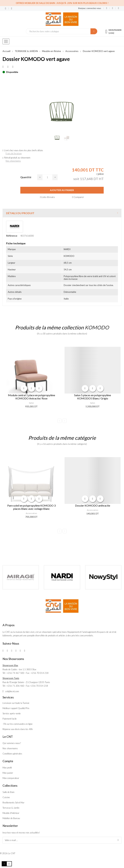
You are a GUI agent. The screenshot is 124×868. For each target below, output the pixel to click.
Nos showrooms (13, 161)
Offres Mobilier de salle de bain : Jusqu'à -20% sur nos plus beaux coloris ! (62, 3)
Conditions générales (12, 754)
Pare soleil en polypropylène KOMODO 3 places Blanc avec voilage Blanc (31, 507)
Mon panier (8, 773)
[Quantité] (47, 177)
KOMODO (97, 327)
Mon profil (7, 768)
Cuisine (6, 797)
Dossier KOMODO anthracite (93, 505)
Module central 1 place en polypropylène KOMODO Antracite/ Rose (32, 397)
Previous (60, 421)
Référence (12, 236)
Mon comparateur (11, 778)
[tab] (62, 213)
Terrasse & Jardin (11, 808)
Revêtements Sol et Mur (13, 803)
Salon (31, 403)
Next (65, 421)
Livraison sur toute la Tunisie (16, 703)
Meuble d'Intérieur (11, 813)
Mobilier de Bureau (11, 818)
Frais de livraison (14, 153)
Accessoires (31, 513)
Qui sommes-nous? (12, 743)
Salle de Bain (8, 792)
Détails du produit (20, 213)
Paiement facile (10, 719)
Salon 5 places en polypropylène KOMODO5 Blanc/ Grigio (93, 397)
